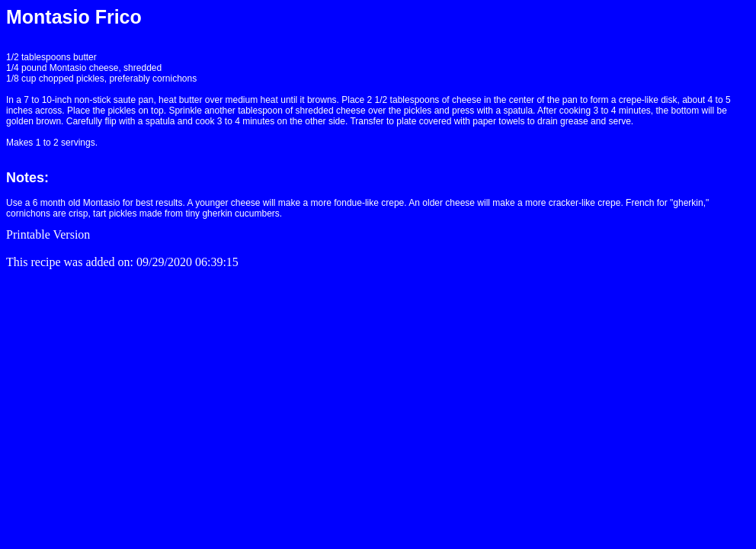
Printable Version (48, 234)
